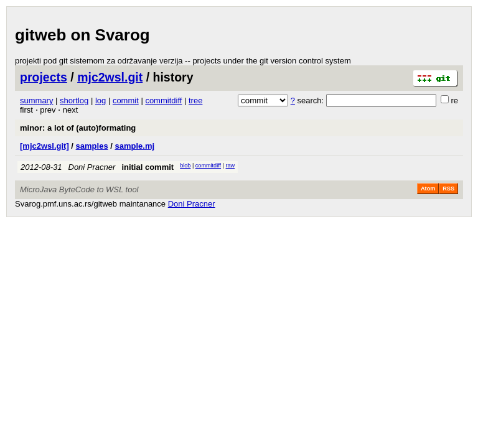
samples (92, 146)
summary (36, 100)
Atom (428, 189)
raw (231, 166)
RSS (448, 189)
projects (44, 77)
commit (126, 100)
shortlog (74, 100)
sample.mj (134, 146)
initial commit (148, 167)
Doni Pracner (92, 167)
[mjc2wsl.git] (45, 146)
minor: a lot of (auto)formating (78, 128)
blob (185, 166)
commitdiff (163, 100)
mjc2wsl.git (110, 77)
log (101, 100)
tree (195, 100)
